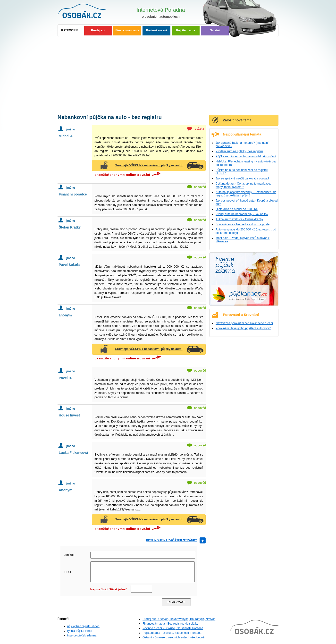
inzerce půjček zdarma (82, 636)
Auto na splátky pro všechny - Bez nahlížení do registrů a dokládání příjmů (246, 194)
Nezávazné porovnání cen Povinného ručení (244, 323)
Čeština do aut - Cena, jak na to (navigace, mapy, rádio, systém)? (243, 185)
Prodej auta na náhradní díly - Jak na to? (242, 214)
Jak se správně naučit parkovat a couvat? (242, 178)
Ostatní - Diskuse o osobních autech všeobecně (173, 637)
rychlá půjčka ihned (80, 631)
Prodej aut (98, 30)
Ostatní (215, 30)
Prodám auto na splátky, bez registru (239, 151)
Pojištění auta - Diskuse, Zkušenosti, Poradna (172, 633)
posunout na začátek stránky (172, 540)
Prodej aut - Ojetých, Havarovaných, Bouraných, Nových (179, 619)
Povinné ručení (156, 30)
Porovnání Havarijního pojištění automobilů (243, 328)
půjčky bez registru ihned (83, 626)
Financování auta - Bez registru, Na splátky (170, 624)
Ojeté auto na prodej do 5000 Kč (237, 209)
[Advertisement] (168, 73)
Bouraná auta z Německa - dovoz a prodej (243, 224)
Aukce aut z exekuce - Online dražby (239, 219)
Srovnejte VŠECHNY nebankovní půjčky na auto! (149, 165)
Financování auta (127, 30)
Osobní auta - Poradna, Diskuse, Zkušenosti (88, 12)
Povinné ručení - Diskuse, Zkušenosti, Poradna (173, 628)
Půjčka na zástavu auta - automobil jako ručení (246, 156)
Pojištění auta (185, 30)
